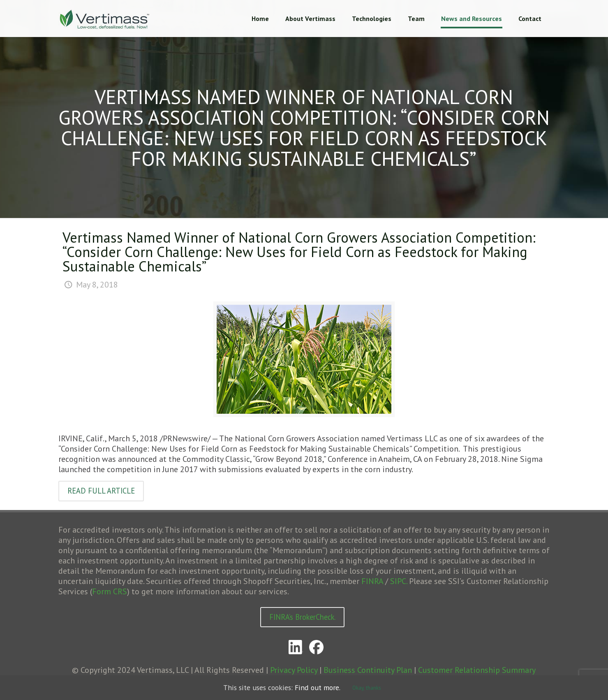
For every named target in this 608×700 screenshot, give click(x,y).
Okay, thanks (376, 688)
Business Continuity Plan (368, 671)
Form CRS (110, 592)
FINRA (372, 582)
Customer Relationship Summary (477, 671)
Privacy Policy (294, 671)
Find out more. (323, 688)
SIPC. (399, 582)
